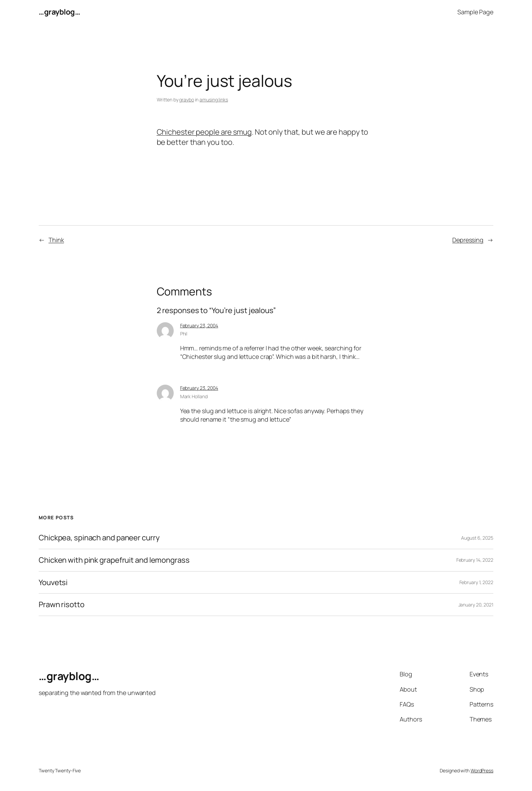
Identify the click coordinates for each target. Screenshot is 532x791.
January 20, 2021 (476, 605)
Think (56, 240)
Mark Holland (194, 396)
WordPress (482, 770)
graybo (186, 100)
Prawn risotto (62, 605)
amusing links (214, 100)
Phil (184, 334)
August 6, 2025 (477, 538)
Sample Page (475, 12)
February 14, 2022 (475, 560)
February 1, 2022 (476, 582)
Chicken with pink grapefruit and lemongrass (114, 560)
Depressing (468, 240)
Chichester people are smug (204, 132)
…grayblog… (59, 12)
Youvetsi (53, 583)
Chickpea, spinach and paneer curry (99, 538)
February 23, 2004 (199, 325)
